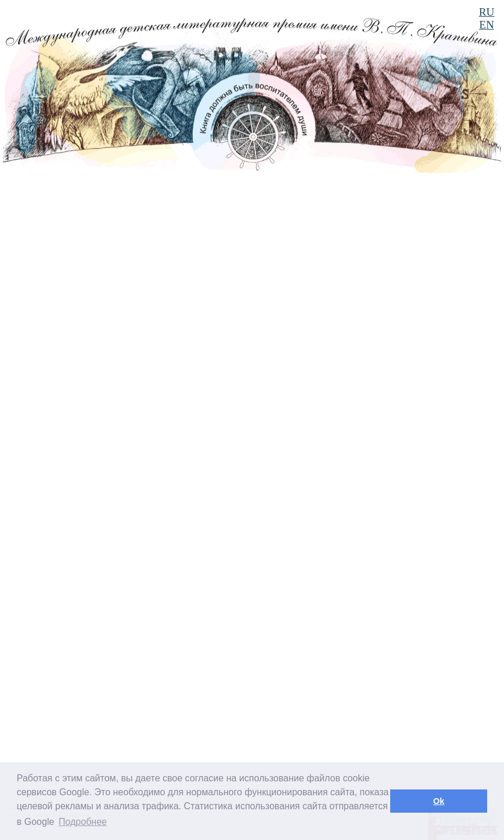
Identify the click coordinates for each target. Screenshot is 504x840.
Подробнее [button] (83, 822)
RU (487, 12)
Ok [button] (439, 801)
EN (487, 25)
